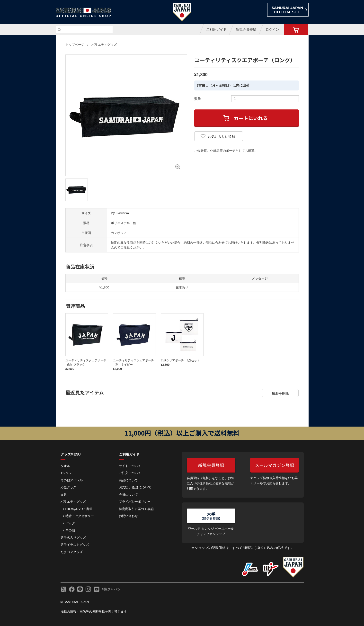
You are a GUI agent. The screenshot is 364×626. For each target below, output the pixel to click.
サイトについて (130, 466)
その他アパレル (72, 480)
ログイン (272, 29)
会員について (128, 495)
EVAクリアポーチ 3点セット (180, 360)
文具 (64, 495)
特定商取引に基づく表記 (136, 509)
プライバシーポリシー (135, 502)
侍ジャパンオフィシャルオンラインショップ (83, 13)
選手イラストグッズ (75, 545)
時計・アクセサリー (80, 516)
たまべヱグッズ (72, 552)
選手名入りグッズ (73, 538)
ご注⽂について (130, 473)
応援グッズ (68, 487)
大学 (211, 516)
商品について (128, 480)
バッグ (70, 523)
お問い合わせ (128, 516)
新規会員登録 (246, 29)
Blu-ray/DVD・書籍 (79, 509)
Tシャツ (66, 473)
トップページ (75, 45)
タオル (65, 466)
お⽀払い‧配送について (135, 487)
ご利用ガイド (216, 29)
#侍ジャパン (111, 589)
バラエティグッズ (104, 45)
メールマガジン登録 (275, 465)
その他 (70, 530)
